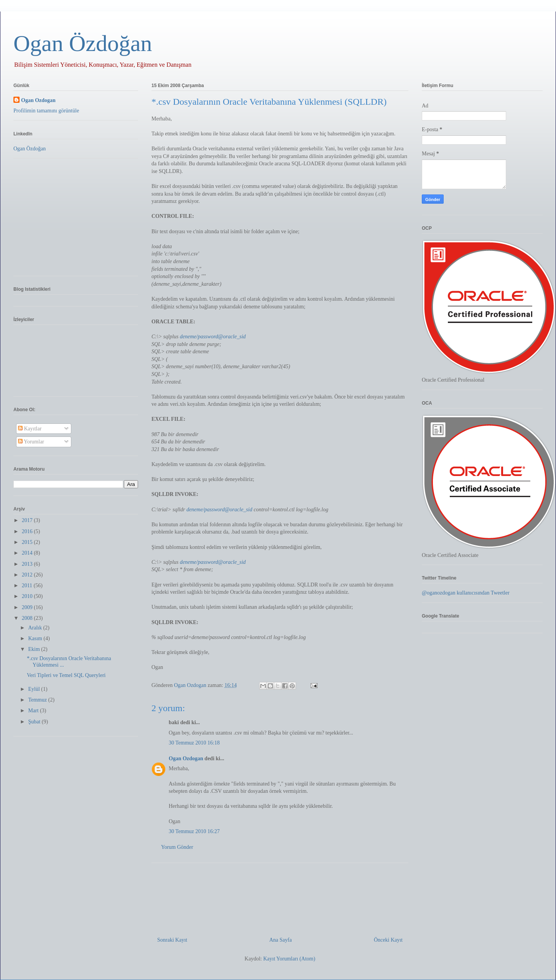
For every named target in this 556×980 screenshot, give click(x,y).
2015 (28, 542)
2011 (28, 586)
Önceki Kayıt (388, 940)
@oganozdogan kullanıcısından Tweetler (466, 593)
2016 (28, 531)
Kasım (36, 638)
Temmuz (38, 700)
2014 (28, 553)
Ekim (35, 649)
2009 (28, 607)
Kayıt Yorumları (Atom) (289, 959)
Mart (34, 711)
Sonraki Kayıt (172, 940)
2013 (28, 564)
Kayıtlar (30, 429)
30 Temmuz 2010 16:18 (194, 743)
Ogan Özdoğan (83, 43)
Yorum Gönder (177, 847)
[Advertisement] (280, 897)
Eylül (35, 689)
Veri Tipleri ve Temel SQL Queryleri (66, 675)
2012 (28, 575)
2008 (28, 618)
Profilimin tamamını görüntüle (46, 111)
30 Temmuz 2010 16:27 (194, 831)
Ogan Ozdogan (191, 685)
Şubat (35, 722)
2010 (28, 596)
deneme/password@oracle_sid (213, 337)
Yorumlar (31, 442)
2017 (28, 520)
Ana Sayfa (280, 940)
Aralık (35, 628)
